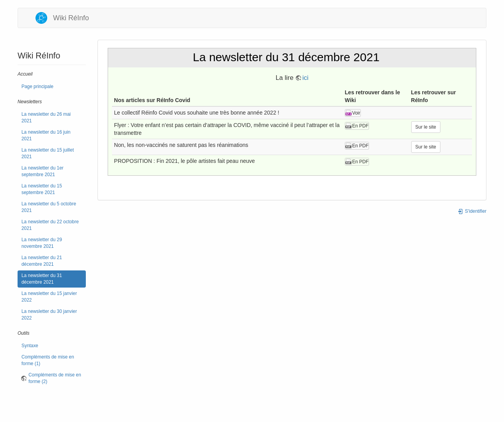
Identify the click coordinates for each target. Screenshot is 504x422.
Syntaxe (30, 346)
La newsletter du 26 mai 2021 (46, 117)
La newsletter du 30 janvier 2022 (49, 315)
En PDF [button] (360, 126)
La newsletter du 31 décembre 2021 (42, 279)
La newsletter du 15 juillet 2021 (48, 153)
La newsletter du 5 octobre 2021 (49, 207)
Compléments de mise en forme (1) (48, 360)
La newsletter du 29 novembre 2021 (42, 243)
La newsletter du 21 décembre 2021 (42, 261)
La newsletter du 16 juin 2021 (46, 135)
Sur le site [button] (426, 127)
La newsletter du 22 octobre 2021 (50, 225)
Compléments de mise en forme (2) (55, 378)
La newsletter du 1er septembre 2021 (43, 171)
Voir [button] (356, 113)
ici (305, 78)
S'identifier (472, 211)
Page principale (37, 87)
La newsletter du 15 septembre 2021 (42, 189)
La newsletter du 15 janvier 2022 (49, 297)
